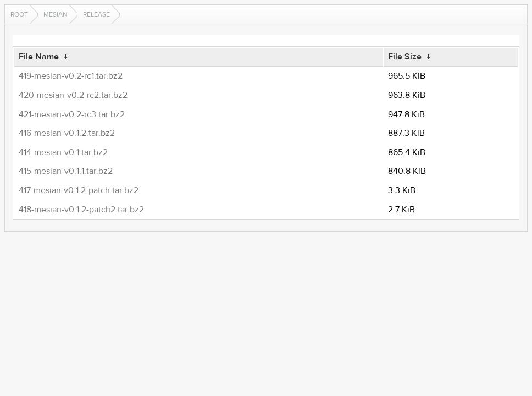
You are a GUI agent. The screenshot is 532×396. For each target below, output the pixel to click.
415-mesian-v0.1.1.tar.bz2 (66, 171)
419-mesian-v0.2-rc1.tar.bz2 (71, 76)
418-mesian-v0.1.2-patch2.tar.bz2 (81, 210)
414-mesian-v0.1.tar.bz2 (63, 152)
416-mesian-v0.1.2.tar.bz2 (67, 133)
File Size (405, 57)
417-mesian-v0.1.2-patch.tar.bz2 (79, 190)
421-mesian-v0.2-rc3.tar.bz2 (72, 114)
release (96, 14)
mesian (56, 14)
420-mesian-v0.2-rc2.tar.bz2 (73, 95)
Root (19, 14)
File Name (39, 57)
